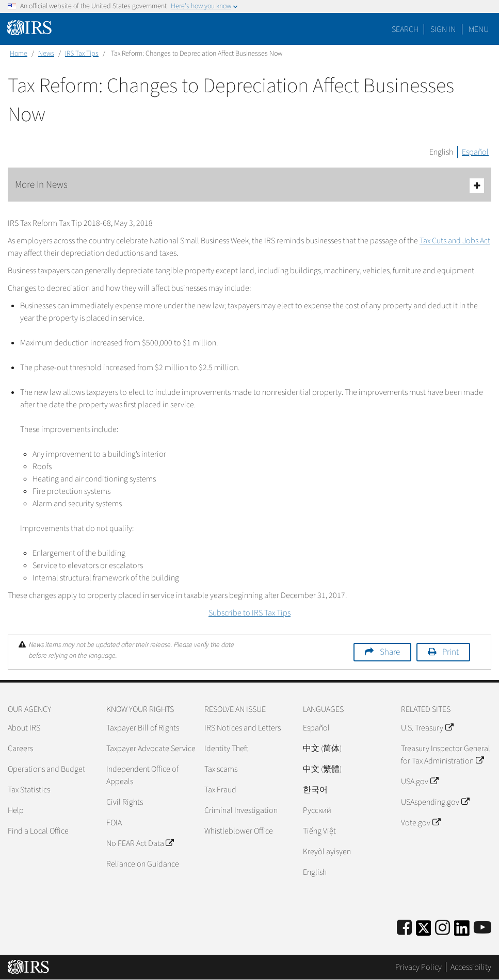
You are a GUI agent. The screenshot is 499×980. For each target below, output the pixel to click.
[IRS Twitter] (424, 931)
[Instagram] (442, 928)
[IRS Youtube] (482, 928)
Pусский (317, 810)
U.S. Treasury (427, 728)
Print (450, 652)
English (441, 152)
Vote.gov (420, 823)
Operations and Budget (46, 769)
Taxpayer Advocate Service (151, 749)
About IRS (24, 728)
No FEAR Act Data (140, 843)
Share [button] (390, 652)
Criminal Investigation (241, 810)
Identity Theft (226, 749)
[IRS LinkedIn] (462, 931)
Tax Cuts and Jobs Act (455, 241)
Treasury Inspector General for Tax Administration (446, 755)
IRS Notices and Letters (243, 728)
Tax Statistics (29, 790)
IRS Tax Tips (82, 54)
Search (405, 29)
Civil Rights (125, 802)
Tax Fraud (220, 790)
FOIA (114, 823)
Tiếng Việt (319, 831)
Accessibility (471, 967)
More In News (249, 185)
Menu (479, 29)
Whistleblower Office (239, 831)
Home (19, 54)
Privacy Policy (418, 967)
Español (475, 152)
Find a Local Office (38, 831)
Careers (20, 749)
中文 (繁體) (322, 769)
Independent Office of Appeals (142, 775)
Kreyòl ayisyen (327, 852)
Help (16, 810)
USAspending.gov (435, 802)
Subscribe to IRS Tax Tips (249, 613)
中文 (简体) (322, 749)
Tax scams (221, 769)
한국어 (315, 790)
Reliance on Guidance (143, 864)
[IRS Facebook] (404, 928)
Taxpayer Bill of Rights (143, 728)
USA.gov (419, 782)
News (46, 54)
